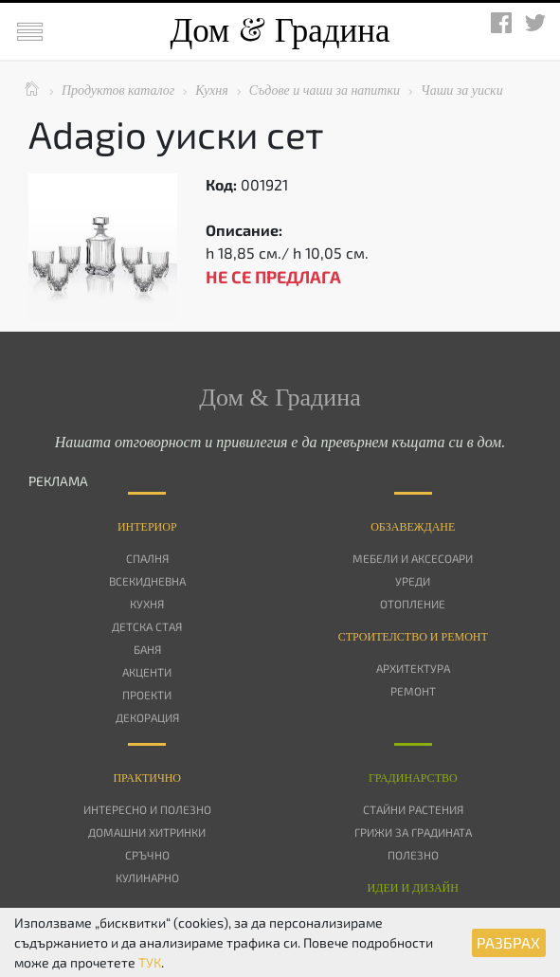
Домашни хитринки (147, 832)
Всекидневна (147, 581)
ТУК (150, 962)
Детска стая (147, 626)
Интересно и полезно (147, 809)
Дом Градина (280, 31)
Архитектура (413, 668)
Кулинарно (147, 877)
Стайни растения (413, 809)
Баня (147, 649)
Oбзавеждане (413, 527)
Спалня (147, 558)
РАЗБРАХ (508, 942)
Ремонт (413, 691)
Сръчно (147, 855)
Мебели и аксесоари (413, 558)
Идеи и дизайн (413, 888)
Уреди (413, 581)
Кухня (147, 604)
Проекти (147, 695)
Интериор (147, 527)
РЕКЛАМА (58, 481)
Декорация (147, 717)
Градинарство (413, 778)
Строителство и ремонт (413, 637)
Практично (147, 778)
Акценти (147, 672)
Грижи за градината (413, 832)
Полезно (413, 855)
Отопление (413, 604)
